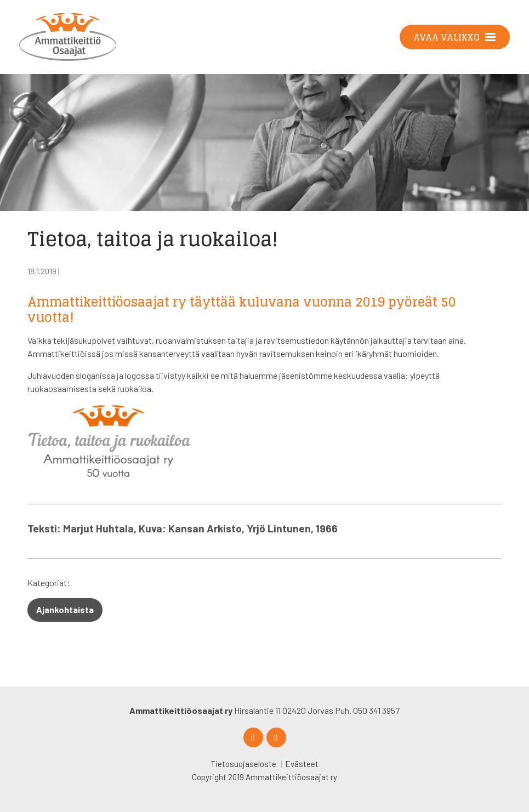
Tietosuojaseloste (243, 764)
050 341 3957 (376, 710)
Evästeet (302, 764)
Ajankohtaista (65, 609)
